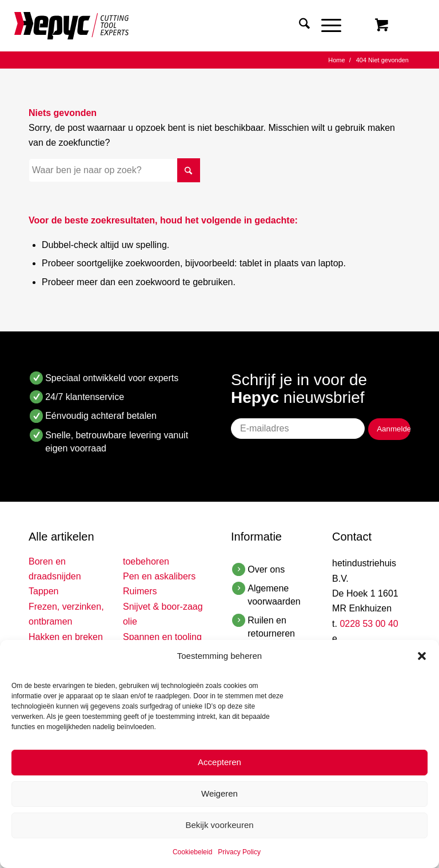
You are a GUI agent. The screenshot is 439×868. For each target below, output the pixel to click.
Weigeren (219, 793)
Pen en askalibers (159, 576)
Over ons (266, 569)
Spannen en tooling (162, 637)
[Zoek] (299, 26)
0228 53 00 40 (369, 624)
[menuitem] (299, 26)
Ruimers (140, 591)
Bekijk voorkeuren (219, 825)
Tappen (44, 591)
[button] (422, 656)
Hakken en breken (66, 637)
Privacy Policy (239, 852)
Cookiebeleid (192, 852)
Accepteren (219, 762)
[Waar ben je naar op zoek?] (114, 170)
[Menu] (326, 26)
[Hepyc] (71, 26)
